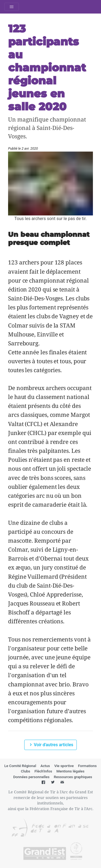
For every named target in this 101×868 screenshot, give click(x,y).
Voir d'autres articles (50, 745)
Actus (45, 766)
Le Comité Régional (20, 766)
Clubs (26, 771)
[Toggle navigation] (12, 7)
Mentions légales (71, 771)
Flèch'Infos (43, 771)
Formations (87, 766)
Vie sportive (64, 766)
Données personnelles (31, 777)
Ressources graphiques (73, 777)
